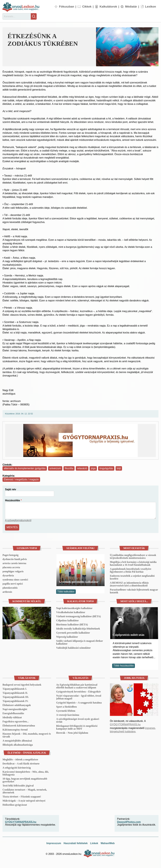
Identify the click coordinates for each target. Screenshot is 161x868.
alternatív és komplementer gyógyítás (25, 468)
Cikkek (87, 7)
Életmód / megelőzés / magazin (21, 479)
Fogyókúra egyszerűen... (16, 721)
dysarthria (8, 575)
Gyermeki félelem (66, 710)
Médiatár (131, 7)
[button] (127, 47)
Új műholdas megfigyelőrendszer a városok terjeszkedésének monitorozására (133, 556)
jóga (93, 468)
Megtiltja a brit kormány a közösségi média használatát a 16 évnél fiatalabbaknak (133, 563)
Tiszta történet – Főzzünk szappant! (22, 796)
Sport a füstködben (66, 706)
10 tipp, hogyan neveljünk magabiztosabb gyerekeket (25, 780)
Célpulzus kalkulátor (67, 620)
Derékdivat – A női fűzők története (21, 763)
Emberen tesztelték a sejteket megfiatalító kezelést (132, 577)
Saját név (11, 489)
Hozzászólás (12, 500)
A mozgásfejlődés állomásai (17, 740)
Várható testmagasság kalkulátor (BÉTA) (78, 616)
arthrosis (7, 591)
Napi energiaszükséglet (15, 709)
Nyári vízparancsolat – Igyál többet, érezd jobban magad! (79, 697)
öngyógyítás (106, 468)
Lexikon (151, 7)
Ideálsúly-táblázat (12, 717)
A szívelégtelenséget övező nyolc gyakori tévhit (78, 720)
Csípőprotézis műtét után (129, 634)
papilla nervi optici (13, 583)
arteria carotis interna (14, 563)
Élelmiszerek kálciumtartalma (19, 725)
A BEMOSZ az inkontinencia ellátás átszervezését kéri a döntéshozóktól (129, 584)
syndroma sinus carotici (15, 579)
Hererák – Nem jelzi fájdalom (72, 732)
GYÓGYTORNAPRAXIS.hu (125, 724)
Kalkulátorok (108, 7)
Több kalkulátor (66, 591)
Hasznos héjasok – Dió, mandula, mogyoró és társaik (27, 735)
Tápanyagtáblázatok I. (15, 688)
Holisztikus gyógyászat (15, 804)
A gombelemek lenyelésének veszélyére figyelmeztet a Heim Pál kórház (131, 570)
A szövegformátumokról (18, 520)
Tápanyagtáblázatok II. (15, 692)
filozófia (69, 468)
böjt (119, 468)
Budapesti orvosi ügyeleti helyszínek (22, 684)
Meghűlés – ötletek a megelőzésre (20, 759)
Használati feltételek (76, 843)
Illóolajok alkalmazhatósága (18, 744)
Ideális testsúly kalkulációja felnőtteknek (78, 628)
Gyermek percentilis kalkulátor (79, 581)
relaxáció (82, 468)
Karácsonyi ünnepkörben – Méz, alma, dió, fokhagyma (26, 773)
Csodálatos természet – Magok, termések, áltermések (25, 791)
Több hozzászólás (124, 665)
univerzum (55, 468)
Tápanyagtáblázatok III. (16, 696)
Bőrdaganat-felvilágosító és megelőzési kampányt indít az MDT (77, 727)
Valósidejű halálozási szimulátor (73, 647)
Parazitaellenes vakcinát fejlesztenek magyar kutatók (134, 591)
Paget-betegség (10, 555)
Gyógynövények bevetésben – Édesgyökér (78, 691)
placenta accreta (11, 567)
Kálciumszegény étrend (15, 729)
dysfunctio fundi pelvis (15, 559)
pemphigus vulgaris (13, 571)
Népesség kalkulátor (67, 636)
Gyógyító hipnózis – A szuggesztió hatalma (79, 702)
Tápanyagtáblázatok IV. (15, 701)
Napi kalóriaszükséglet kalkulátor (74, 608)
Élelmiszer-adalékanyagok (17, 705)
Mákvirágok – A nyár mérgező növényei (24, 800)
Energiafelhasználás (13, 713)
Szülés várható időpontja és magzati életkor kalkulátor (79, 642)
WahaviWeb (108, 843)
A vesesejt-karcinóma (68, 714)
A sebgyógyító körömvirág (17, 767)
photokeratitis (10, 587)
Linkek (94, 843)
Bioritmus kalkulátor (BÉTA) (72, 624)
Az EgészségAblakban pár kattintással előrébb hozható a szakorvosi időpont (77, 686)
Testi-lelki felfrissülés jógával (18, 785)
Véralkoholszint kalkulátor (71, 612)
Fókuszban (67, 7)
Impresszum (54, 843)
